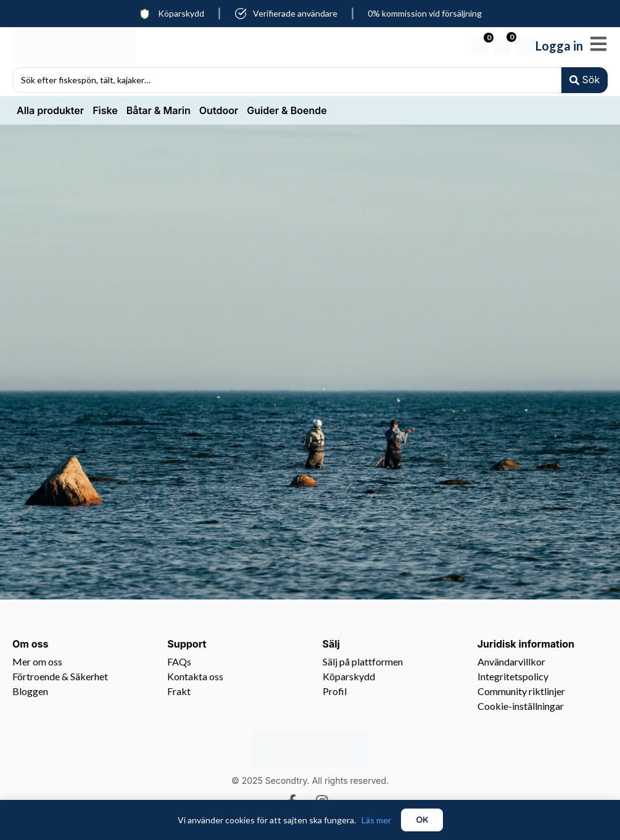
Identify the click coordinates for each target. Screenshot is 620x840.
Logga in (559, 46)
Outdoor (219, 112)
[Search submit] (584, 81)
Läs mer (376, 820)
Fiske (105, 112)
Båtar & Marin (159, 112)
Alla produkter (50, 112)
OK (422, 820)
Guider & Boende (287, 112)
